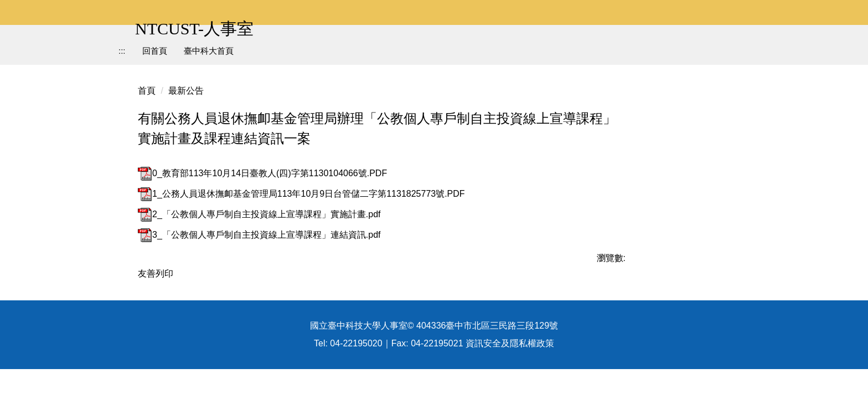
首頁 (147, 91)
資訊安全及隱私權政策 (510, 373)
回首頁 (155, 51)
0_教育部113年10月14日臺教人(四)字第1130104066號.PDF (262, 173)
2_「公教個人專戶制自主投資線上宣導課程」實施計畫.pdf (259, 214)
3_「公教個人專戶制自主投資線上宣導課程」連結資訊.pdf (259, 235)
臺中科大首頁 (209, 51)
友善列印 (156, 273)
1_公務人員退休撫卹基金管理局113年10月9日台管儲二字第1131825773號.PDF (301, 194)
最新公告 (186, 91)
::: (122, 51)
